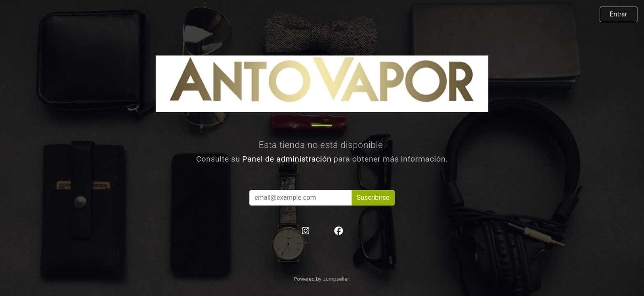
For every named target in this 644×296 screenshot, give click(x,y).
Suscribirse (373, 198)
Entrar (619, 14)
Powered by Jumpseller (321, 279)
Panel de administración (287, 159)
